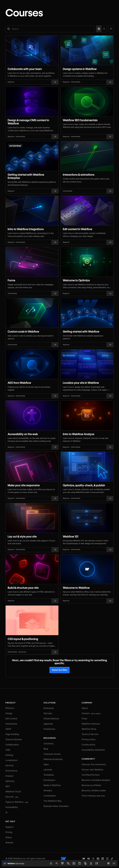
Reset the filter (60, 670)
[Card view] (99, 29)
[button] (111, 29)
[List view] (104, 29)
